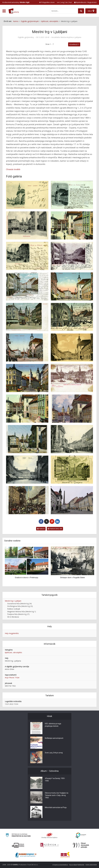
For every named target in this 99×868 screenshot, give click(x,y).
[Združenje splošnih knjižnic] (65, 855)
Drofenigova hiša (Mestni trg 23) (20, 606)
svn (58, 2)
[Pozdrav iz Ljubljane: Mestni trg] (72, 470)
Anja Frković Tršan (12, 678)
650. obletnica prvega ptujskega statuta (53, 725)
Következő (73, 44)
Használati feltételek (77, 865)
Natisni (41, 529)
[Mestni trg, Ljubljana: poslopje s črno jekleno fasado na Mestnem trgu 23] (72, 500)
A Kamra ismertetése (60, 865)
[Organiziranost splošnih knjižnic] (49, 835)
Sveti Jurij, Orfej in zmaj (54, 753)
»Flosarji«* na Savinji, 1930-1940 (55, 780)
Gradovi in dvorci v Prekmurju (27, 578)
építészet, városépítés (13, 652)
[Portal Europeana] (81, 835)
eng (63, 2)
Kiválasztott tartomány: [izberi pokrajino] (16, 2)
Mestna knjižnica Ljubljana (71, 37)
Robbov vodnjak (14, 609)
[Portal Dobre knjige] (26, 855)
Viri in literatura (13, 617)
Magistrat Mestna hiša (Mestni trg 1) (22, 612)
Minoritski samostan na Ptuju (56, 808)
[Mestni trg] (27, 195)
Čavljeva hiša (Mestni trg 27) (18, 614)
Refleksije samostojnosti (54, 738)
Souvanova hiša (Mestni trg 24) (19, 604)
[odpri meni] (4, 11)
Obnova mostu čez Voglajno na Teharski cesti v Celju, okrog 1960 (57, 796)
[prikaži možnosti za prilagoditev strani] (47, 2)
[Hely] (91, 11)
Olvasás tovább (13, 169)
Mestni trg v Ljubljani (13, 601)
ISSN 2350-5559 (91, 865)
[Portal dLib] (18, 845)
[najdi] (81, 11)
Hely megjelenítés (12, 633)
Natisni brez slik (55, 529)
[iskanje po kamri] (64, 11)
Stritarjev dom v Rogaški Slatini (72, 578)
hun (70, 2)
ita (66, 2)
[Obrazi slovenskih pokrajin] (81, 845)
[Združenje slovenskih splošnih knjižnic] (49, 845)
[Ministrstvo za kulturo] (18, 835)
